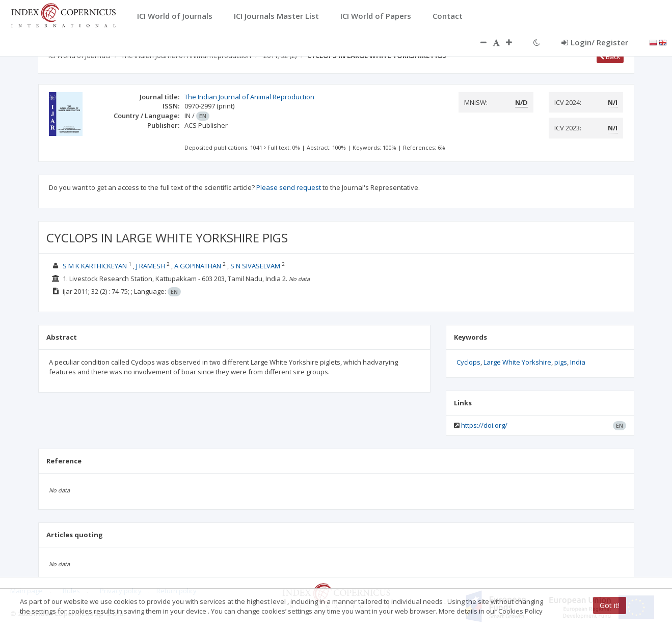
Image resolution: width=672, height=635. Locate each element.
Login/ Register (595, 42)
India (578, 362)
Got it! (610, 605)
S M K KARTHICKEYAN (95, 266)
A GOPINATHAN (198, 266)
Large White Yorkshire (517, 362)
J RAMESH (151, 266)
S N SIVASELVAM (255, 266)
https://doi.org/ (484, 425)
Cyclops (468, 362)
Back (610, 57)
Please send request (289, 187)
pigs (561, 362)
